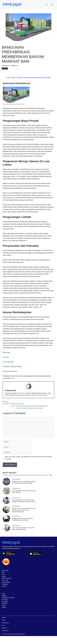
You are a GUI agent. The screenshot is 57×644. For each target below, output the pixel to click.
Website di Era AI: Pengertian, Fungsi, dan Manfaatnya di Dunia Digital (24, 482)
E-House (6, 357)
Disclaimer (4, 628)
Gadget (4, 596)
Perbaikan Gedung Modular (12, 367)
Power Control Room (10, 371)
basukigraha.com (9, 378)
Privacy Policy (5, 631)
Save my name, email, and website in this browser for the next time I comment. (28, 458)
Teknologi (5, 603)
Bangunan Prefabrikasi (11, 404)
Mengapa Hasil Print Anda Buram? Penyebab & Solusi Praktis (23, 519)
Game (4, 574)
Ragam (5, 68)
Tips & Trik (5, 580)
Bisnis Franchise (7, 578)
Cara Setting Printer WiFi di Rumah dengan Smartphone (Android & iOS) (23, 501)
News (3, 625)
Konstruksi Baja (8, 362)
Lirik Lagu (5, 599)
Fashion (4, 586)
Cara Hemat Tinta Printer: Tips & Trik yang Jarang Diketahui (23, 528)
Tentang (4, 618)
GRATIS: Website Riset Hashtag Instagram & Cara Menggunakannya (29, 406)
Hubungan (5, 584)
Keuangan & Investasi (8, 598)
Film (3, 572)
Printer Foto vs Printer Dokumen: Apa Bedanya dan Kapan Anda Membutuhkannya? (24, 510)
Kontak (4, 620)
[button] (47, 5)
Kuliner (4, 576)
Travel (4, 605)
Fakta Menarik (6, 582)
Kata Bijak (5, 601)
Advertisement (5, 623)
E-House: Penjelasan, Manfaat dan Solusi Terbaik (29, 408)
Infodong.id (12, 634)
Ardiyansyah (5, 66)
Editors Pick (5, 571)
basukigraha (21, 404)
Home (8, 78)
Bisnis (4, 594)
